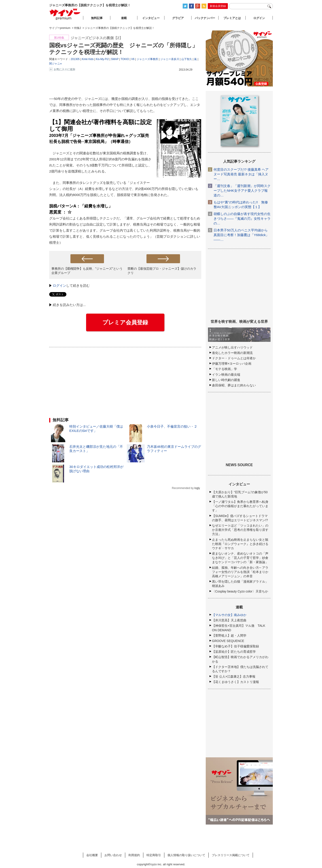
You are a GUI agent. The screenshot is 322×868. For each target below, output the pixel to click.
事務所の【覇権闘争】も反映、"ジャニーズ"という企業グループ (87, 271)
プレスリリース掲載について (231, 855)
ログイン (59, 285)
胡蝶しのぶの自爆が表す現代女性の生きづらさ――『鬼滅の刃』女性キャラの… (242, 219)
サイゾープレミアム (65, 14)
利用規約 (134, 855)
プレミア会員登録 (125, 322)
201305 (75, 59)
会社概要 (92, 855)
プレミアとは (232, 18)
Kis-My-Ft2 (102, 59)
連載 (124, 18)
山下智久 (187, 59)
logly (197, 488)
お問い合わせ (113, 855)
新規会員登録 (218, 6)
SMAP (115, 59)
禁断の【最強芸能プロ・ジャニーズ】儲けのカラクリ (162, 271)
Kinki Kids (88, 59)
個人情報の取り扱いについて (186, 855)
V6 (133, 59)
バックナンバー (205, 18)
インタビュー (151, 18)
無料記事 (97, 18)
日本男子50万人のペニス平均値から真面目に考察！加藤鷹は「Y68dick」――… (241, 235)
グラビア (178, 18)
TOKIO (125, 59)
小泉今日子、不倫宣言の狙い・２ (172, 426)
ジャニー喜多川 (170, 59)
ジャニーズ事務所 (147, 59)
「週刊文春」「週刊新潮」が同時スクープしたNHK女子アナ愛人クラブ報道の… (242, 191)
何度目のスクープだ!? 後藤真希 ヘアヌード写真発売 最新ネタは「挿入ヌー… (241, 174)
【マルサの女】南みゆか (229, 615)
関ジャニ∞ (56, 64)
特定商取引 (154, 855)
